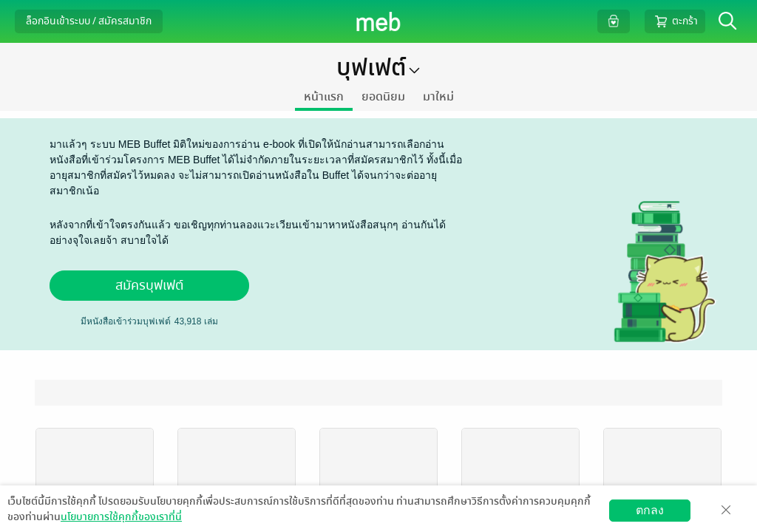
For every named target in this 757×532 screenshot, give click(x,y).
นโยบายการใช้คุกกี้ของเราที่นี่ (121, 517)
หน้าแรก (324, 97)
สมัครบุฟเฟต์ (149, 286)
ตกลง (650, 510)
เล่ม (196, 321)
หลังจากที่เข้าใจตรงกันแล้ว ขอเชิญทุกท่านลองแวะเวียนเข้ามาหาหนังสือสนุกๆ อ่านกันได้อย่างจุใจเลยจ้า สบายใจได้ (248, 232)
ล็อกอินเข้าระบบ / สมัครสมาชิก (89, 21)
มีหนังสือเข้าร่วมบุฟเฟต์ (126, 321)
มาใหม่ (438, 97)
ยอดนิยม (383, 97)
